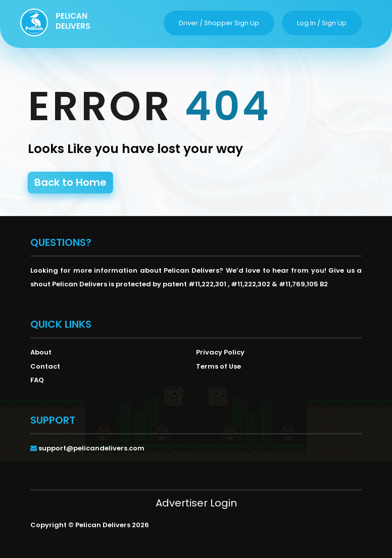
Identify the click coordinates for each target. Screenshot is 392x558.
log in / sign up (322, 23)
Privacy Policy (220, 352)
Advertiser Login (196, 503)
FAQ (37, 380)
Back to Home (70, 182)
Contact (45, 366)
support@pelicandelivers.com (91, 448)
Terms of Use (218, 366)
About (41, 352)
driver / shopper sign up (219, 23)
